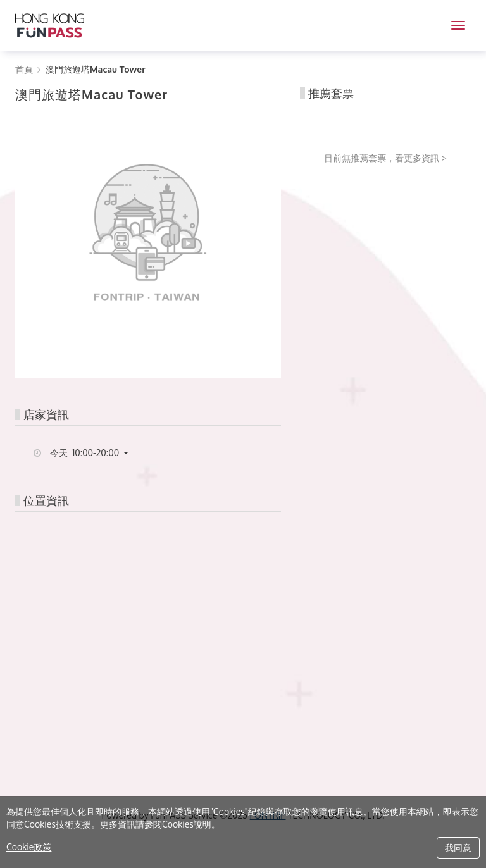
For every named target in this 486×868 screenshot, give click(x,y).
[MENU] (458, 25)
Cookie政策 (29, 847)
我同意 (458, 847)
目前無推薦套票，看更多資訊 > (385, 158)
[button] (94, 453)
